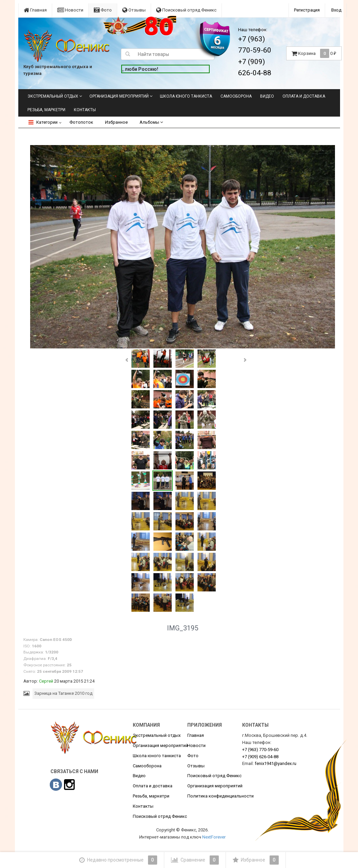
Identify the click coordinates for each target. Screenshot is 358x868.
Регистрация (307, 10)
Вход (336, 10)
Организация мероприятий (119, 96)
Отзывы (134, 10)
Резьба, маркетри (46, 110)
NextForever (214, 837)
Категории (43, 122)
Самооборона (236, 96)
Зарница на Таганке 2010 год (63, 693)
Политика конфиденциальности (220, 796)
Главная (35, 10)
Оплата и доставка (304, 96)
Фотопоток (81, 122)
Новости (70, 10)
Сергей (46, 681)
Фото (103, 10)
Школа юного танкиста (186, 96)
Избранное (116, 122)
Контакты (85, 110)
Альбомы (151, 122)
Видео (267, 96)
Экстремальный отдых (53, 96)
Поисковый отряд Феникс (186, 10)
